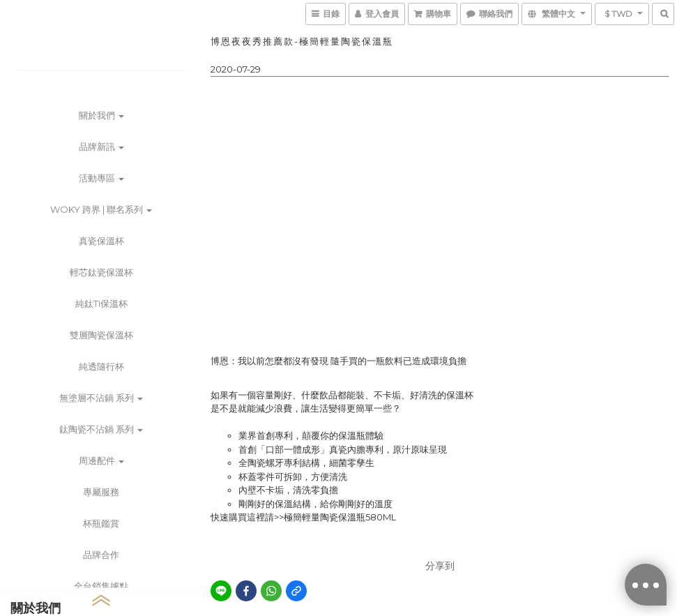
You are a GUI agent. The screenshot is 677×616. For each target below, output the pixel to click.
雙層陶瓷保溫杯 (101, 335)
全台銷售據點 (101, 586)
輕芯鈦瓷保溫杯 (101, 272)
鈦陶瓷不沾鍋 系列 (101, 429)
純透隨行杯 (101, 366)
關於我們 (101, 115)
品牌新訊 (101, 147)
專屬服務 (101, 492)
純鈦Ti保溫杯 (101, 303)
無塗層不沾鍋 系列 (101, 398)
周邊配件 (101, 460)
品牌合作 (101, 555)
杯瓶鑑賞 (101, 523)
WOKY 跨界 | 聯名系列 (101, 209)
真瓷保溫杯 (101, 241)
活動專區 (101, 178)
